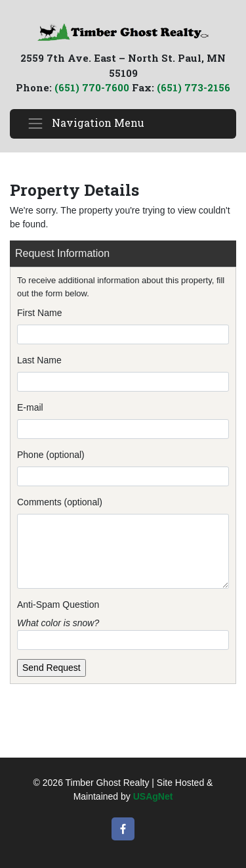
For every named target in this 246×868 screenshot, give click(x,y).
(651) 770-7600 (92, 87)
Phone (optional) (51, 455)
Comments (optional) (60, 502)
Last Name (39, 360)
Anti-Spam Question (58, 605)
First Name (39, 313)
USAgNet (153, 796)
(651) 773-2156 (194, 87)
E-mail (30, 407)
